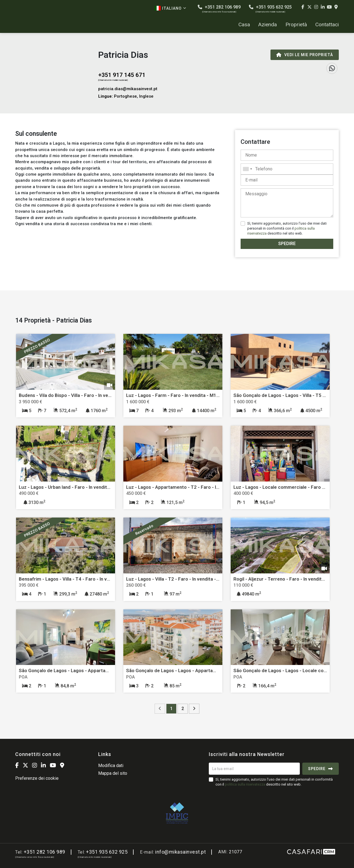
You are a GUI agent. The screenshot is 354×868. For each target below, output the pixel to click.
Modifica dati (111, 766)
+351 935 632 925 (270, 9)
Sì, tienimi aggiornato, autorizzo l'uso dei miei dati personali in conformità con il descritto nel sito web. (287, 228)
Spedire (287, 244)
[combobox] (287, 169)
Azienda (268, 25)
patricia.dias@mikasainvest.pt (128, 89)
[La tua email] (254, 769)
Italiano (171, 8)
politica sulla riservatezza (245, 784)
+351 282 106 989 (219, 9)
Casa (244, 25)
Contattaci (327, 25)
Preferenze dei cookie (37, 778)
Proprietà (296, 25)
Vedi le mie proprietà (305, 55)
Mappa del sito (113, 773)
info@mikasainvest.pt (180, 852)
